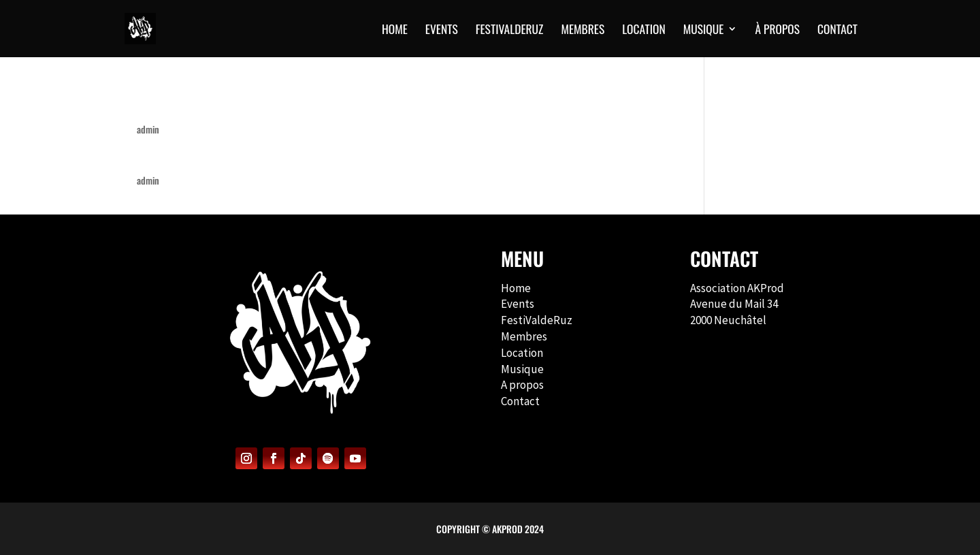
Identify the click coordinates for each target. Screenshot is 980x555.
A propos (522, 385)
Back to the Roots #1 (193, 156)
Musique (522, 369)
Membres (524, 336)
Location (643, 31)
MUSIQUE (704, 31)
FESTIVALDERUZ (510, 31)
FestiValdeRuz (537, 320)
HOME (395, 31)
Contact (520, 401)
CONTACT (837, 31)
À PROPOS (777, 31)
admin (148, 129)
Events (518, 304)
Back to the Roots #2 (194, 105)
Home (516, 288)
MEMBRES (583, 31)
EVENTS (442, 31)
